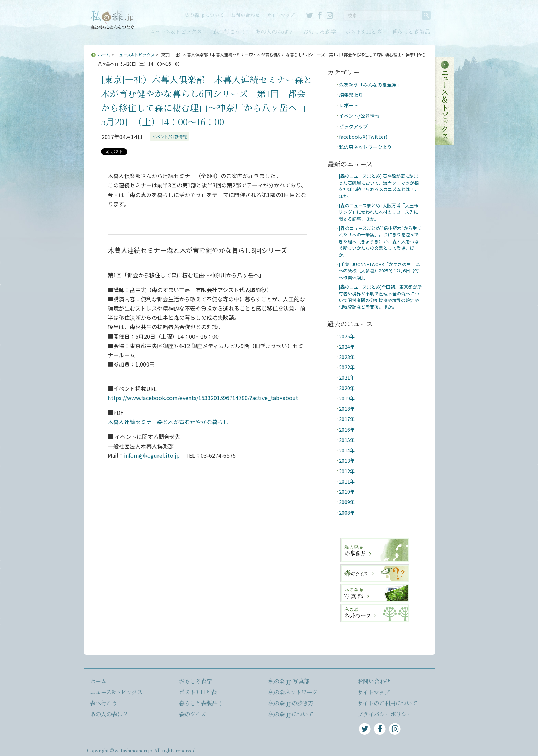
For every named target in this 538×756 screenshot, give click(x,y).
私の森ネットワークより (365, 147)
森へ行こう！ (230, 31)
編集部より (351, 95)
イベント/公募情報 (169, 136)
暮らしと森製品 (411, 31)
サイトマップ (281, 15)
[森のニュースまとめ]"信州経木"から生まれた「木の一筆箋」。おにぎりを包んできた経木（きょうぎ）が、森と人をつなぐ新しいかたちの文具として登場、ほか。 (380, 241)
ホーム (104, 54)
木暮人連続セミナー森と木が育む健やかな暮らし (168, 422)
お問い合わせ (245, 15)
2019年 (347, 398)
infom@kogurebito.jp (152, 455)
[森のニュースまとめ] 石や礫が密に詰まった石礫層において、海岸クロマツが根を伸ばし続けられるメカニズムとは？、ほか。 (379, 186)
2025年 (347, 336)
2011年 (347, 481)
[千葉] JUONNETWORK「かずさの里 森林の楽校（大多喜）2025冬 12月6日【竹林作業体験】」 (379, 271)
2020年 (347, 388)
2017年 (347, 419)
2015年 (347, 440)
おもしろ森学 (319, 31)
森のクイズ (193, 714)
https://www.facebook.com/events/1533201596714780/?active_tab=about (203, 398)
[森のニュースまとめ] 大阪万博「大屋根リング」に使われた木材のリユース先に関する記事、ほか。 (378, 212)
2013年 (347, 460)
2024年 (347, 346)
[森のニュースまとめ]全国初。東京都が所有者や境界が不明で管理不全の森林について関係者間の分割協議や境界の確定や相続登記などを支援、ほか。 (380, 297)
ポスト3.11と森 (364, 31)
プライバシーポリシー (385, 714)
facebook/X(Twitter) (363, 136)
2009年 (347, 502)
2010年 (347, 492)
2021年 (347, 377)
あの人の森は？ (274, 31)
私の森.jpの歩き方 (291, 703)
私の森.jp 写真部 (289, 681)
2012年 (347, 471)
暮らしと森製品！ (201, 703)
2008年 (347, 513)
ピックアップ (353, 126)
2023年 (347, 357)
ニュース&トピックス (176, 31)
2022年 (347, 367)
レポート (349, 105)
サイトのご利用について (388, 703)
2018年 (347, 409)
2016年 (347, 429)
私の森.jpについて (204, 15)
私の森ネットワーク (293, 692)
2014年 (347, 450)
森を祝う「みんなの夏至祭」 (370, 85)
